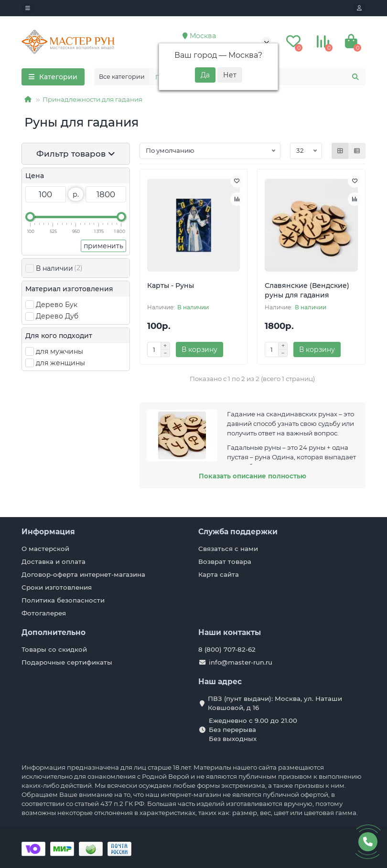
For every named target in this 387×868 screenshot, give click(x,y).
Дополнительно (54, 632)
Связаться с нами (228, 549)
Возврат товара (225, 561)
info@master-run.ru (241, 662)
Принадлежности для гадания (92, 99)
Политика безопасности (63, 600)
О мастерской (45, 549)
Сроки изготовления (57, 587)
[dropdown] (28, 8)
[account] (359, 8)
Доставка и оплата (54, 561)
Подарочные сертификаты (67, 662)
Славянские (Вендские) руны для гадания (307, 290)
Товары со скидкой (54, 649)
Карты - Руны (171, 286)
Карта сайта (219, 574)
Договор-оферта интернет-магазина (83, 574)
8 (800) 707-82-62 (227, 649)
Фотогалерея (44, 613)
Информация (48, 532)
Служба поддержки (238, 532)
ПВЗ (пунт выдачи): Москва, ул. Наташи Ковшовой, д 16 (275, 703)
